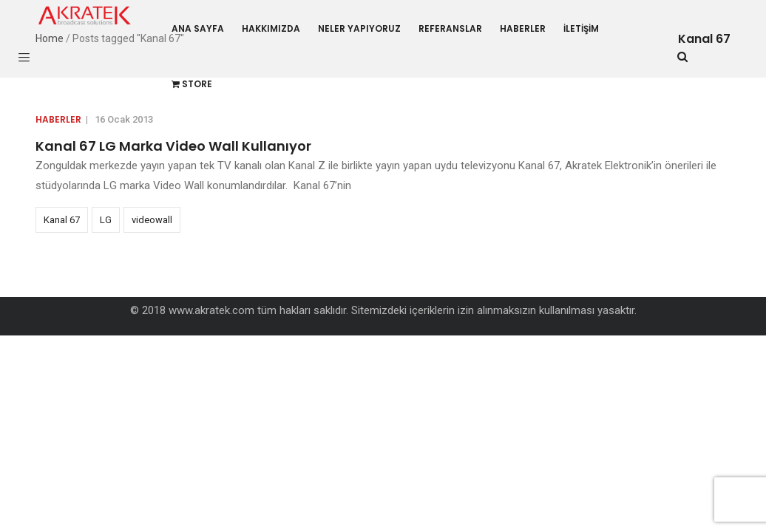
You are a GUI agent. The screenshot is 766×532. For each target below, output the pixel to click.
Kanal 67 (62, 220)
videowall (152, 220)
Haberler (523, 28)
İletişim (581, 28)
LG (106, 220)
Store (192, 84)
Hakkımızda (271, 28)
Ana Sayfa (198, 28)
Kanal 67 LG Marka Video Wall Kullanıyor (173, 146)
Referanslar (450, 28)
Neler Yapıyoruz (359, 28)
